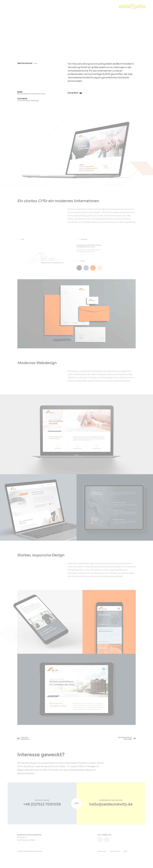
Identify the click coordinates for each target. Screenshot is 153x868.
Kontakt (65, 7)
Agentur (52, 7)
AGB (125, 855)
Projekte (22, 7)
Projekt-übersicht (25, 742)
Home (10, 7)
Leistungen (37, 7)
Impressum (102, 855)
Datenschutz (115, 855)
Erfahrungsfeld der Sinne (125, 742)
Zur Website (73, 94)
